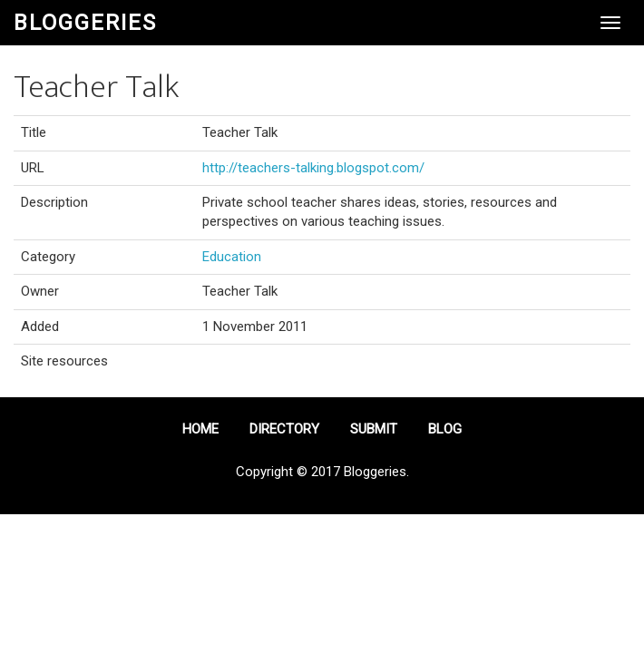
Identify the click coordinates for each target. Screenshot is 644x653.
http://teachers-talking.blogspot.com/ (313, 168)
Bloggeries (85, 23)
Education (232, 257)
